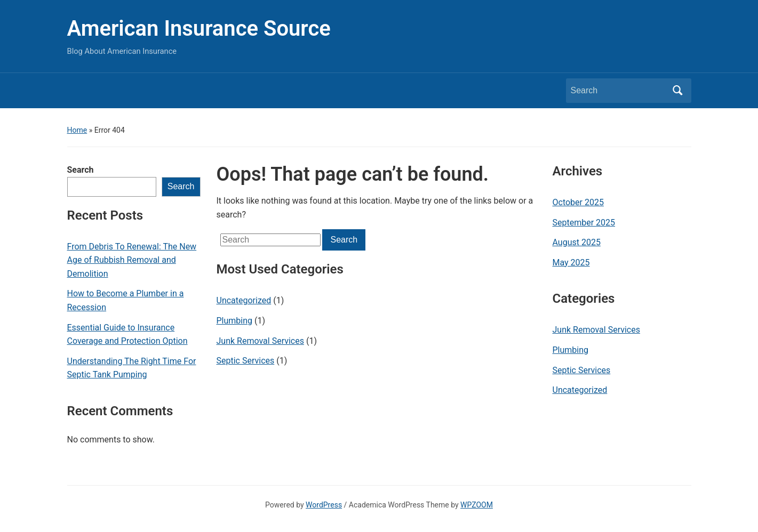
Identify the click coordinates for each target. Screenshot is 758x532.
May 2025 (571, 263)
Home (77, 130)
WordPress (324, 505)
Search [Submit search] (678, 91)
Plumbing (235, 321)
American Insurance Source (199, 29)
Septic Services (246, 361)
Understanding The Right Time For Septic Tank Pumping (132, 368)
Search (81, 170)
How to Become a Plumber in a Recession (126, 300)
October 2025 (578, 202)
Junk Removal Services (260, 341)
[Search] (619, 91)
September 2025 (584, 223)
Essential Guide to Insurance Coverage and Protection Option (127, 334)
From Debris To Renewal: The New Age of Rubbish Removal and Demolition (132, 260)
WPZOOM (477, 505)
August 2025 (577, 242)
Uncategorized (244, 300)
